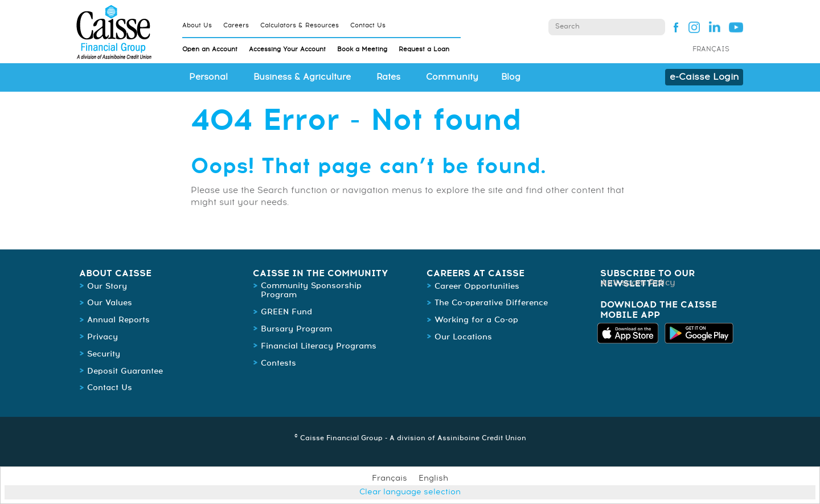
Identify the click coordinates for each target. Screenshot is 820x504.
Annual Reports (118, 320)
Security (104, 354)
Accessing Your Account (287, 49)
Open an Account (210, 49)
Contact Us (368, 25)
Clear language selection (410, 492)
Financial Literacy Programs (319, 346)
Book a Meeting (362, 49)
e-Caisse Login (704, 77)
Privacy (102, 337)
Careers (236, 25)
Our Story (107, 286)
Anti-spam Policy (638, 283)
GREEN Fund (286, 312)
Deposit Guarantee (125, 371)
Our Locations (463, 337)
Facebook (673, 27)
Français (711, 50)
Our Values (110, 303)
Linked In (715, 27)
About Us (197, 25)
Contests (278, 363)
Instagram (694, 27)
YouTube (736, 27)
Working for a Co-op (476, 320)
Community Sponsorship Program (311, 291)
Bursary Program (296, 329)
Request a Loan (424, 49)
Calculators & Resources (300, 25)
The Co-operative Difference (491, 303)
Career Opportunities (477, 286)
